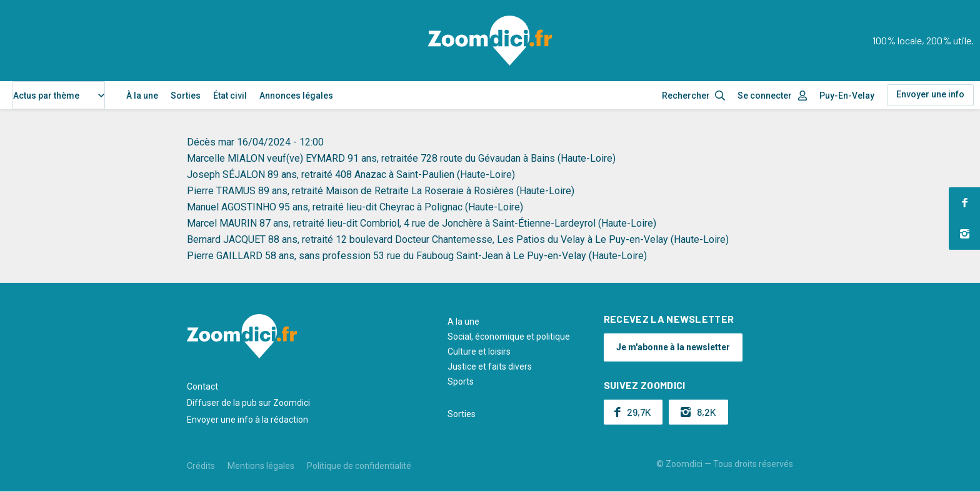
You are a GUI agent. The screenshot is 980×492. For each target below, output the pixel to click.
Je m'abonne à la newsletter (673, 347)
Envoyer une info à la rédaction (247, 420)
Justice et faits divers (490, 367)
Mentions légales (261, 466)
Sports (461, 381)
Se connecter (765, 96)
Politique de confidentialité (359, 466)
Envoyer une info (930, 94)
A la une (463, 322)
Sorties (186, 96)
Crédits (201, 466)
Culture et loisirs (479, 352)
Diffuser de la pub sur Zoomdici (248, 403)
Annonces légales (296, 96)
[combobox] (59, 95)
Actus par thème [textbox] (46, 96)
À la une (142, 96)
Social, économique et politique (509, 337)
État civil (230, 96)
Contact (202, 386)
